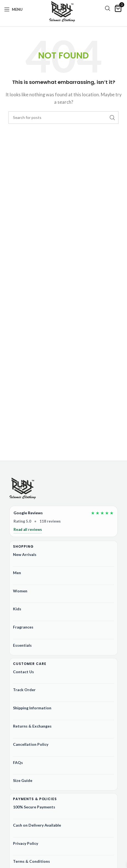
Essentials (22, 645)
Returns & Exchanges (32, 726)
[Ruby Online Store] (23, 489)
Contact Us (23, 672)
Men (17, 573)
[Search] (108, 8)
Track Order (24, 690)
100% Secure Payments (34, 807)
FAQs (18, 762)
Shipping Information (32, 708)
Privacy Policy (26, 843)
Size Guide (23, 780)
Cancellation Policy (31, 744)
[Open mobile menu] (13, 9)
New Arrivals (25, 554)
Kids (17, 609)
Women (20, 591)
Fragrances (23, 627)
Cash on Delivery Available (37, 825)
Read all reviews (28, 529)
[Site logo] (62, 12)
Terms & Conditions (31, 861)
